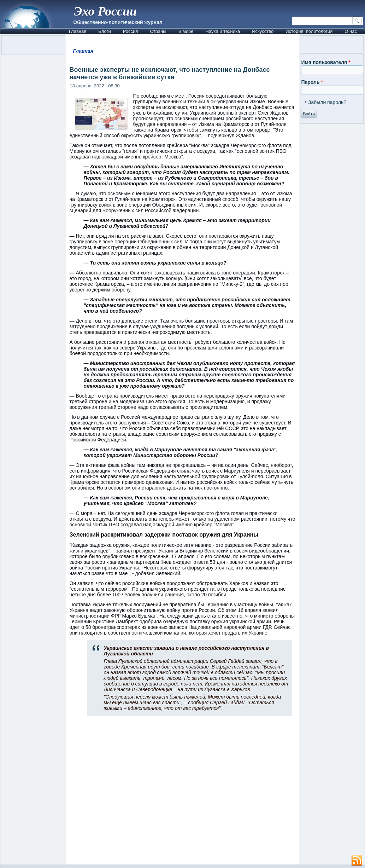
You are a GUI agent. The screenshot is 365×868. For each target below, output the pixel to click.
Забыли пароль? (327, 102)
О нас (351, 31)
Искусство (263, 31)
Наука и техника (223, 31)
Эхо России (105, 11)
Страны (158, 31)
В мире (186, 31)
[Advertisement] (183, 793)
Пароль (312, 82)
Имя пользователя (326, 62)
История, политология (309, 31)
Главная (78, 31)
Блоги (104, 31)
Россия (131, 31)
